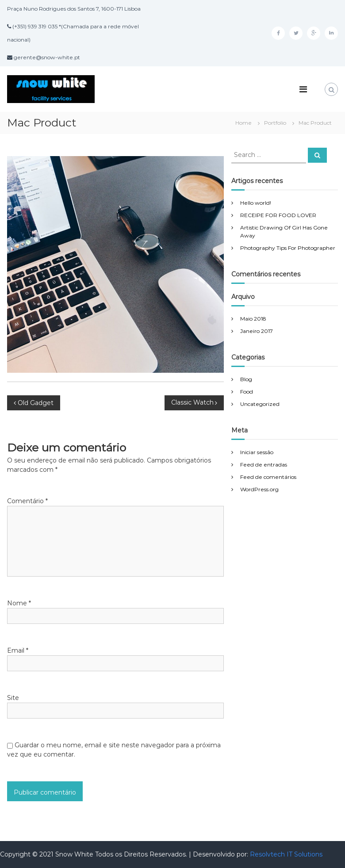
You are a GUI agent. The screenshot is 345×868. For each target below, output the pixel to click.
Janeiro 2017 (257, 331)
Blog (246, 379)
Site (13, 698)
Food (247, 392)
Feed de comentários (268, 477)
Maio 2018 (253, 319)
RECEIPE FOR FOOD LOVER (278, 215)
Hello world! (256, 203)
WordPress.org (259, 489)
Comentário (27, 501)
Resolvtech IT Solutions (286, 854)
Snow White (75, 854)
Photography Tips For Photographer (288, 248)
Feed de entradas (264, 465)
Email (18, 650)
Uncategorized (260, 404)
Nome (19, 603)
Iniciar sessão (257, 452)
